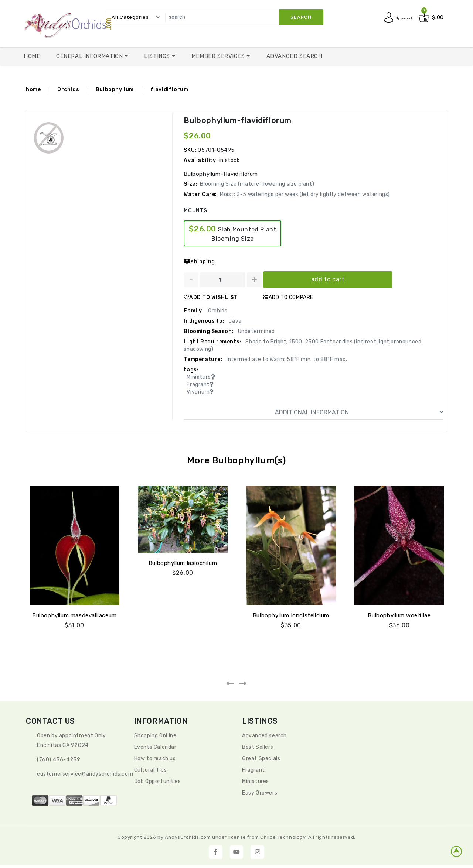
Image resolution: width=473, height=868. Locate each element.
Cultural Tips (151, 770)
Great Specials (261, 759)
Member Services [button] (219, 56)
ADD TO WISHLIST (211, 297)
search (301, 17)
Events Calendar (155, 747)
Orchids (68, 90)
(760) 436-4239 (59, 760)
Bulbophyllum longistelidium (291, 615)
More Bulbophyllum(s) (237, 460)
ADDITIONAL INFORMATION (359, 412)
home (33, 90)
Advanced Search (295, 56)
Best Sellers (258, 747)
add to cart (328, 279)
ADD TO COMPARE (288, 297)
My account (397, 18)
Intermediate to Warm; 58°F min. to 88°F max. (286, 359)
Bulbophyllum (115, 90)
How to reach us (155, 759)
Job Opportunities (158, 781)
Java (234, 321)
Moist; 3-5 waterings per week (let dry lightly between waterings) (305, 194)
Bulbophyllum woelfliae (399, 615)
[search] (242, 17)
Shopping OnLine (155, 736)
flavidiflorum (169, 90)
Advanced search (264, 736)
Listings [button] (158, 56)
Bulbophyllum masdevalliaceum (74, 615)
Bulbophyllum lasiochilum (183, 563)
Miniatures (256, 781)
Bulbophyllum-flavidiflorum (236, 120)
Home (32, 56)
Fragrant (253, 770)
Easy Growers (260, 793)
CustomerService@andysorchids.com (85, 774)
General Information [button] (90, 56)
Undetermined (256, 331)
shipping (199, 262)
